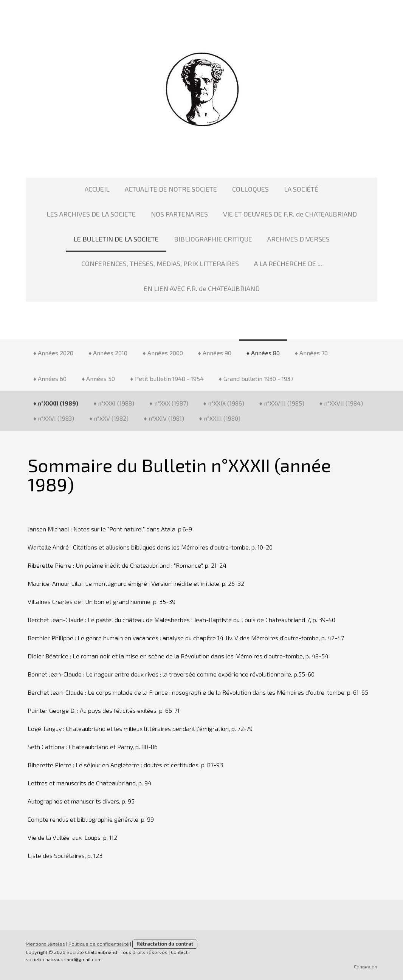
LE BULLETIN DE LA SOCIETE (116, 239)
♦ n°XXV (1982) (109, 418)
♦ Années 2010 (108, 353)
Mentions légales (45, 944)
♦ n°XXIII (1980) (220, 418)
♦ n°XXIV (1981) (164, 418)
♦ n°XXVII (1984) (341, 403)
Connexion (366, 966)
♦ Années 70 (311, 353)
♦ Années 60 (50, 379)
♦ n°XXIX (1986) (224, 403)
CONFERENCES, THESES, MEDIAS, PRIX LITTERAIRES (160, 263)
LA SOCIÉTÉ (301, 189)
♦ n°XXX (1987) (169, 403)
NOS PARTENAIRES (179, 214)
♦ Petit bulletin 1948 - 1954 (167, 379)
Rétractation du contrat (165, 944)
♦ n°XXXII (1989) (56, 403)
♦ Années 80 (263, 353)
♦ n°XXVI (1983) (54, 418)
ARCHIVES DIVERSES (298, 239)
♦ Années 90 (215, 353)
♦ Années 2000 (163, 353)
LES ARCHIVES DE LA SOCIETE (91, 214)
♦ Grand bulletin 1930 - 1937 (256, 379)
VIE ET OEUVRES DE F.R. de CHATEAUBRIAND (290, 214)
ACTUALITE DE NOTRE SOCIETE (171, 189)
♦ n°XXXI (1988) (114, 403)
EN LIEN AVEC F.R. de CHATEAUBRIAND (202, 288)
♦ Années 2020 (53, 353)
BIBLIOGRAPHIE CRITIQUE (213, 239)
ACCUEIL (97, 189)
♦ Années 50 (98, 379)
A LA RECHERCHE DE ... (288, 263)
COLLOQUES (250, 189)
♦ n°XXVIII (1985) (282, 403)
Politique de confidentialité (99, 944)
